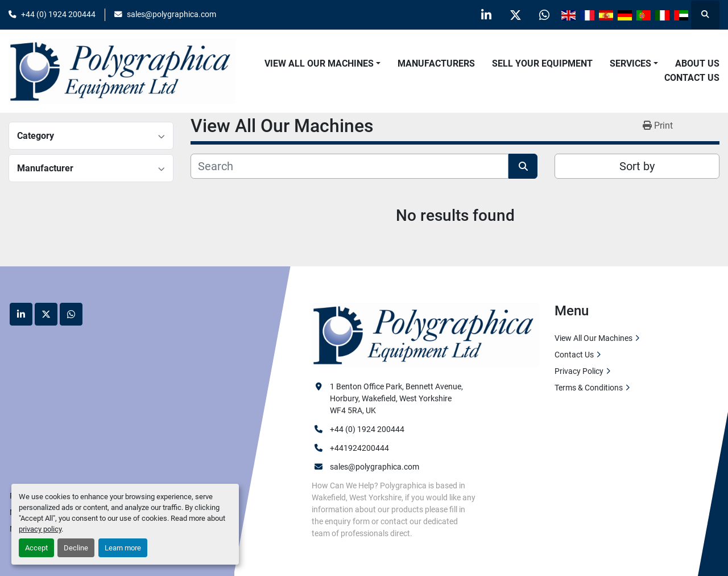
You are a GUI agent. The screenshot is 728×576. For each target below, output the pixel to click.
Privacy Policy (579, 371)
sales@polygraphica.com (171, 14)
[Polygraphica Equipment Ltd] (425, 334)
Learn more (123, 548)
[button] (322, 64)
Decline (76, 548)
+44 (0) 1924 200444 (58, 14)
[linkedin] (486, 15)
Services (630, 63)
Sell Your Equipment (542, 63)
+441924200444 (359, 448)
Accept (36, 548)
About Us (697, 63)
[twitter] (515, 15)
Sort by (637, 166)
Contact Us (692, 78)
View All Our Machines (319, 63)
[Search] (349, 166)
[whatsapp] (544, 15)
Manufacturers (436, 63)
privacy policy (40, 529)
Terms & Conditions (589, 388)
